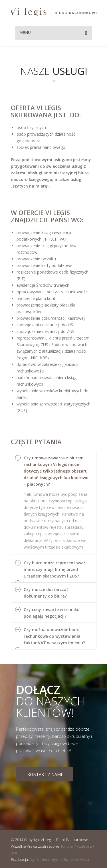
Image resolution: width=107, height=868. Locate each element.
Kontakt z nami (45, 774)
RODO (16, 853)
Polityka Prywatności (76, 846)
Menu (53, 33)
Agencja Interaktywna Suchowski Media (59, 860)
